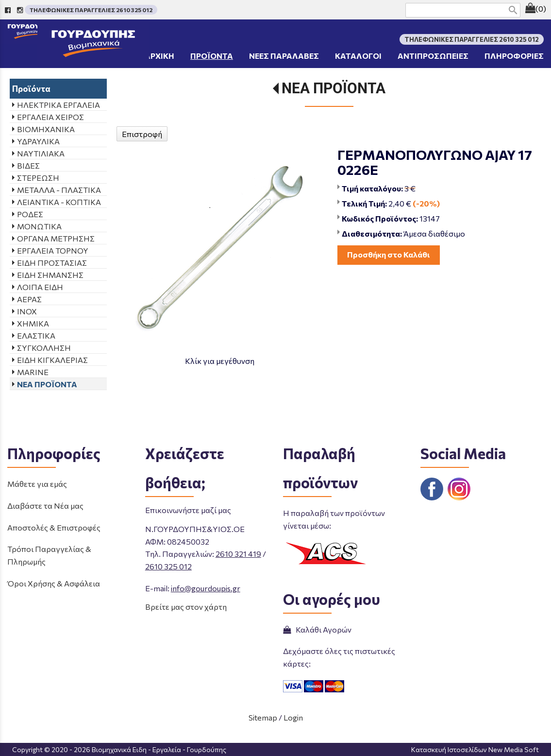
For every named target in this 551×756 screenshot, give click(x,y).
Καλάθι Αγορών (317, 629)
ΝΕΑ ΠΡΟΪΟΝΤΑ (334, 88)
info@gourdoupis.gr (206, 588)
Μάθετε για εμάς (37, 484)
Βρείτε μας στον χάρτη (186, 607)
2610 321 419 (238, 554)
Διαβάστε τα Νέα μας (45, 506)
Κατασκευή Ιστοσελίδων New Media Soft (475, 749)
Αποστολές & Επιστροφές (54, 527)
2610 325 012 (168, 566)
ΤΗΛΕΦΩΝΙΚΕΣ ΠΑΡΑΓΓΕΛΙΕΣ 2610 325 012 (91, 10)
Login (293, 717)
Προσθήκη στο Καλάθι (389, 254)
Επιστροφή (142, 134)
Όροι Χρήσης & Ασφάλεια (54, 583)
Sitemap (263, 717)
